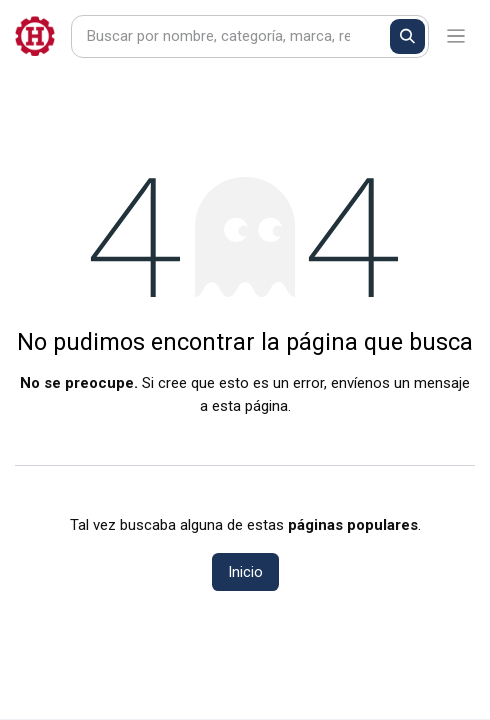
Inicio (245, 572)
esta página (250, 406)
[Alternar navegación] (456, 36)
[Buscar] (407, 36)
